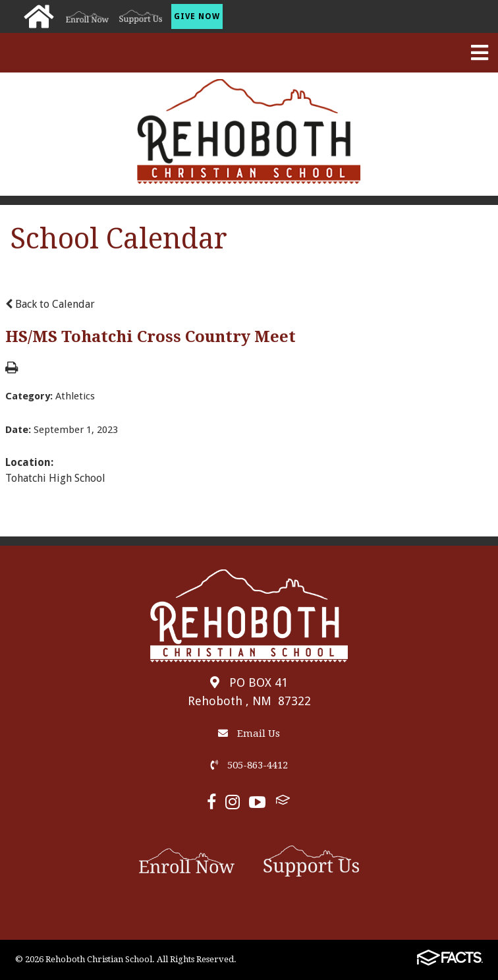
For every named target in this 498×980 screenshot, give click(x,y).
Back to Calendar (50, 304)
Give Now (197, 16)
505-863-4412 (249, 765)
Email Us (249, 734)
